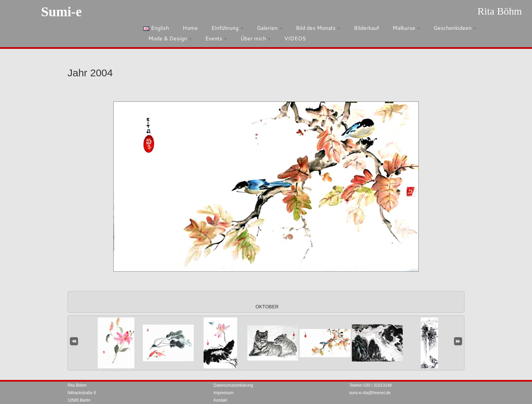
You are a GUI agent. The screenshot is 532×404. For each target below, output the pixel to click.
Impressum (223, 393)
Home (190, 28)
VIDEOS (295, 38)
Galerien (270, 28)
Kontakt (220, 400)
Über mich (256, 38)
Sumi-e (61, 12)
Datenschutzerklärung (233, 385)
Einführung (227, 28)
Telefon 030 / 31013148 (370, 385)
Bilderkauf (366, 28)
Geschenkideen (455, 28)
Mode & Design (170, 38)
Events (216, 38)
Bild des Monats (318, 28)
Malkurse (406, 28)
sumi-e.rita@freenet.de (370, 393)
